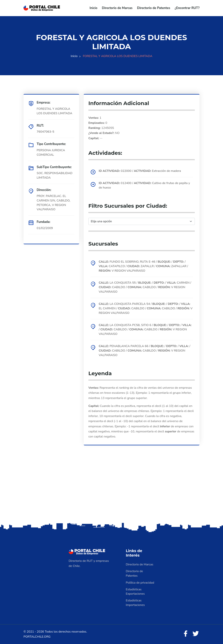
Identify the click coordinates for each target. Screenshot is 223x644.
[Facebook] (186, 634)
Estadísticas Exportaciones (135, 592)
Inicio (94, 8)
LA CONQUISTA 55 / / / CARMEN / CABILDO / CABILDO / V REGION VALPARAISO (145, 287)
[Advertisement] (111, 492)
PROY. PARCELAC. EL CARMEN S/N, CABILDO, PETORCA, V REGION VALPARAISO (54, 203)
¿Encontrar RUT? (187, 8)
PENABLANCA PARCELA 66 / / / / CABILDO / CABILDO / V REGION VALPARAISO (145, 351)
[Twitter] (196, 634)
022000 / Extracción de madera (140, 171)
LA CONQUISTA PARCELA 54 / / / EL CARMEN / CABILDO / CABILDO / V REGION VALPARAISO (145, 308)
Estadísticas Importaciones (135, 603)
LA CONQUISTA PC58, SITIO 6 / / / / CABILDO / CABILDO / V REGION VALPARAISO (145, 330)
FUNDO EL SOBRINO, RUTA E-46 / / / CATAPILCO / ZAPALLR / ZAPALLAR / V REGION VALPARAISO (144, 266)
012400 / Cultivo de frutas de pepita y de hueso (145, 185)
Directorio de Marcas (117, 8)
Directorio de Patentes (154, 8)
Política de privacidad (140, 583)
